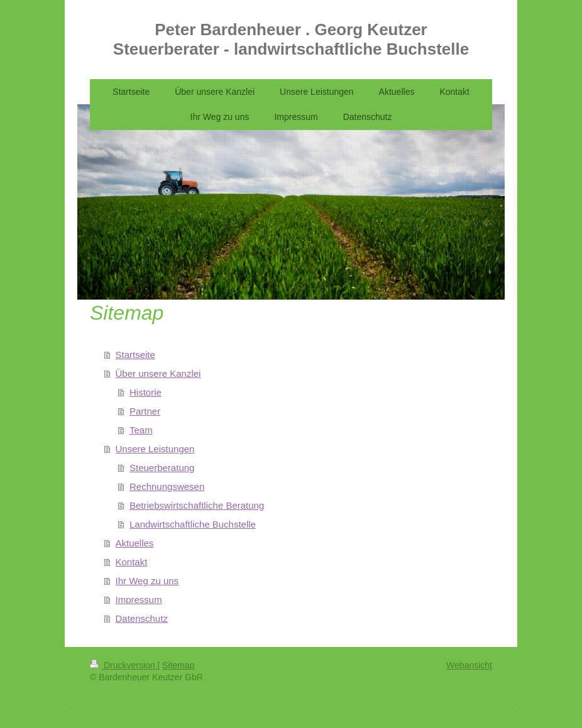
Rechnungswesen (167, 486)
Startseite (135, 355)
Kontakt (132, 562)
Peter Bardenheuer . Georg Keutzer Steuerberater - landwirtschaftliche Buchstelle (291, 39)
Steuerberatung (162, 468)
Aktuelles (135, 543)
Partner (145, 411)
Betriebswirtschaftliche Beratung (197, 505)
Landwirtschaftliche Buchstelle (193, 524)
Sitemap (178, 665)
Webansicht (469, 665)
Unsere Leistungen (155, 449)
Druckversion (124, 665)
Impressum (139, 600)
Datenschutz (142, 618)
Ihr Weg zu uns (147, 581)
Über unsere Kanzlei (158, 373)
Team (141, 430)
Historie (145, 392)
